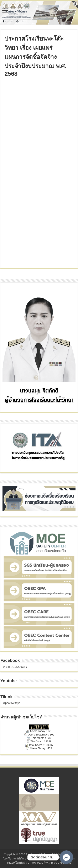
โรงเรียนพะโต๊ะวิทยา (15, 667)
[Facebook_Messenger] (66, 857)
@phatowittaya (11, 703)
